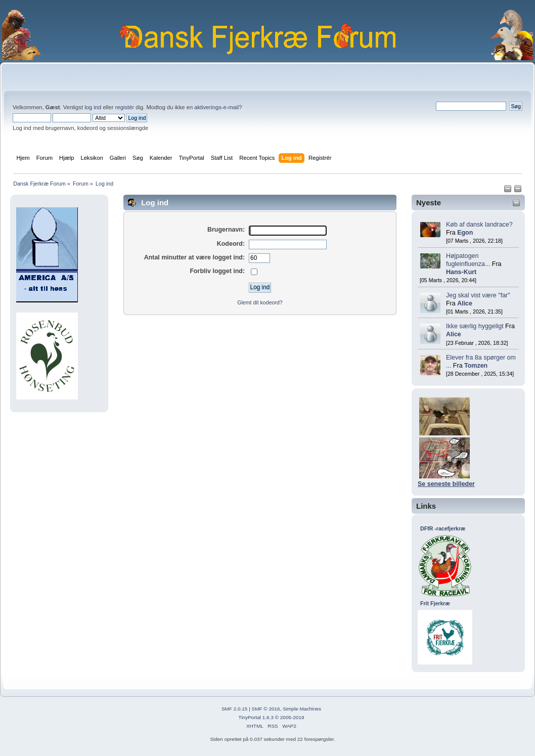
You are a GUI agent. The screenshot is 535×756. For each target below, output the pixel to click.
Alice (465, 303)
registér (125, 107)
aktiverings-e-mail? (218, 107)
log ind (93, 107)
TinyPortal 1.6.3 (256, 717)
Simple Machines (302, 709)
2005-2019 (292, 717)
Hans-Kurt (461, 272)
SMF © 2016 (266, 709)
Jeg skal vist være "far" (478, 295)
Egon (465, 233)
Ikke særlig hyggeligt (475, 326)
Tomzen (476, 366)
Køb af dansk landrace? (479, 225)
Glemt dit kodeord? (260, 302)
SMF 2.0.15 (235, 709)
